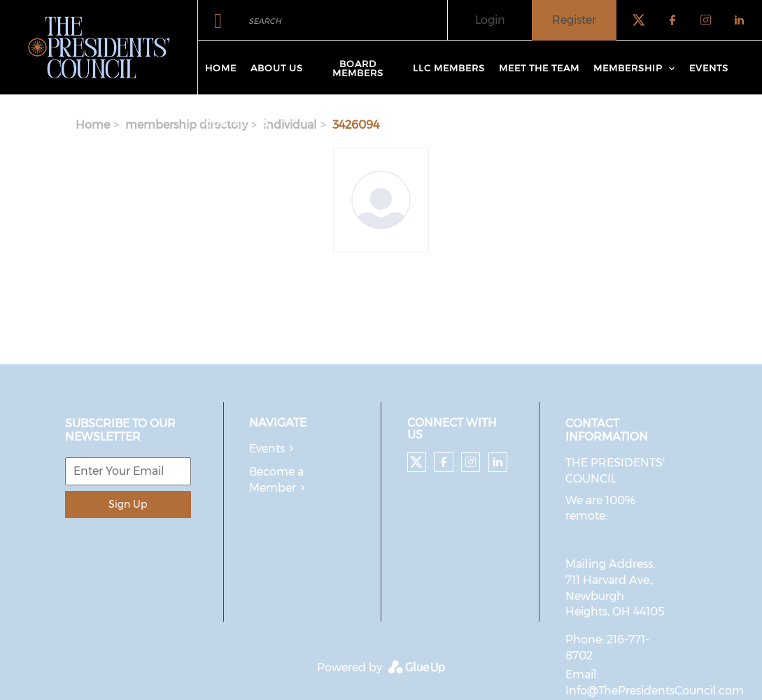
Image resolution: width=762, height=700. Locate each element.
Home (221, 68)
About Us (277, 68)
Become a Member (276, 480)
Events (709, 68)
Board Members (358, 68)
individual (290, 125)
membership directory (186, 125)
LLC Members (449, 68)
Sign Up (128, 504)
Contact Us (237, 123)
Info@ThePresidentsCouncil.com (655, 691)
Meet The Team (539, 68)
